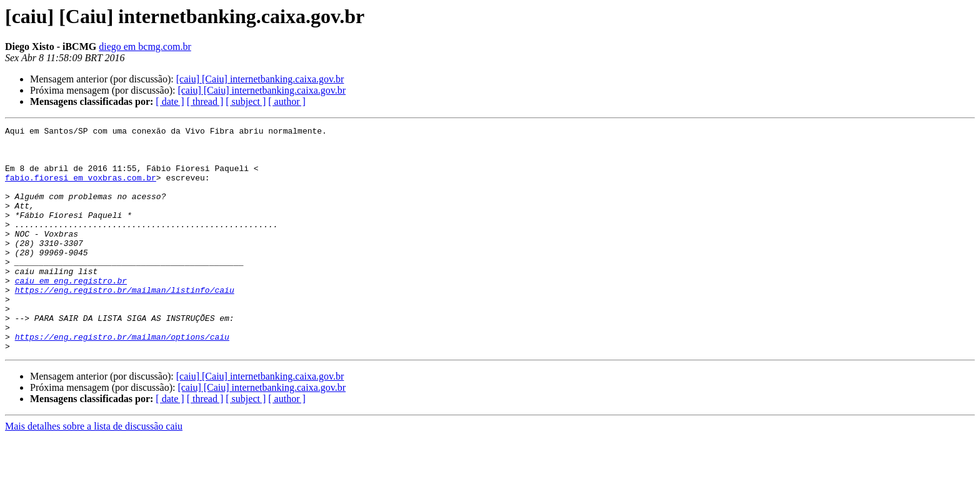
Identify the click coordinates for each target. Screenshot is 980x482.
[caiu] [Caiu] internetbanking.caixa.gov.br (260, 79)
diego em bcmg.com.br (145, 47)
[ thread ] (205, 101)
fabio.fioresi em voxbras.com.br (81, 189)
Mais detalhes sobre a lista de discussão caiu (94, 471)
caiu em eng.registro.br (71, 312)
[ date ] (170, 101)
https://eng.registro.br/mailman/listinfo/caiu (125, 323)
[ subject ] (246, 101)
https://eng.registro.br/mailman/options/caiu (122, 380)
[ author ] (287, 101)
